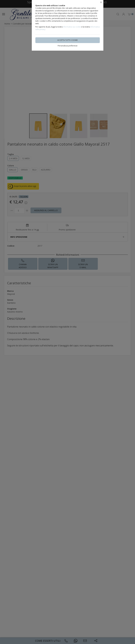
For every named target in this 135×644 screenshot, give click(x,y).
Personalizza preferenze (68, 46)
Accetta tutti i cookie (67, 40)
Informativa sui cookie (72, 27)
